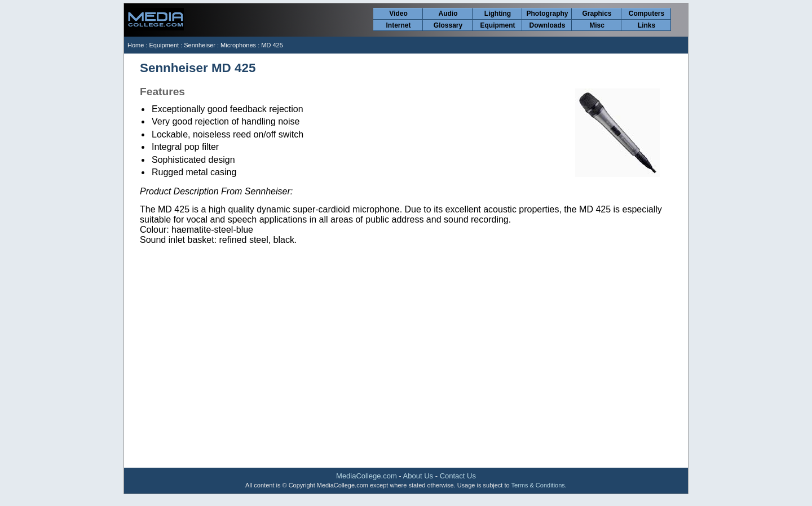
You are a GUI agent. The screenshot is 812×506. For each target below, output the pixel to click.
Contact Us (458, 476)
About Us (418, 476)
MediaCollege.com (367, 476)
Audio (448, 14)
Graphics (597, 14)
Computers (646, 14)
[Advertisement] (406, 377)
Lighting (498, 14)
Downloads (547, 25)
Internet (398, 25)
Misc (597, 25)
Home (136, 45)
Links (646, 25)
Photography (548, 14)
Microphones (238, 45)
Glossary (448, 25)
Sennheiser (200, 45)
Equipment (498, 25)
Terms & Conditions (538, 485)
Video (398, 14)
